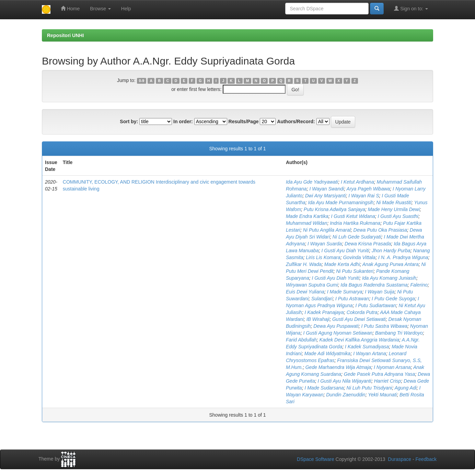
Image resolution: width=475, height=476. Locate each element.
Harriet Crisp (388, 381)
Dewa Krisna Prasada (368, 244)
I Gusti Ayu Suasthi (398, 216)
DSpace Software (316, 459)
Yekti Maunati (382, 395)
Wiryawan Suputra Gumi (312, 285)
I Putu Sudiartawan (375, 305)
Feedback (426, 459)
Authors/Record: (296, 121)
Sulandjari (322, 299)
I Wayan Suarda (325, 244)
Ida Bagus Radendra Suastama (374, 285)
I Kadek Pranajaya (324, 312)
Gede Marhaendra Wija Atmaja (338, 367)
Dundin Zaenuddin (346, 395)
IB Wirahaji (318, 319)
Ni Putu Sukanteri (355, 271)
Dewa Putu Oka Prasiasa (380, 230)
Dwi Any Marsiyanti (326, 196)
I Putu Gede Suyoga (393, 299)
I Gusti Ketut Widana (353, 216)
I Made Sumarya (345, 292)
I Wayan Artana (370, 353)
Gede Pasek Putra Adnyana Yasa (380, 374)
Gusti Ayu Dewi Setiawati (359, 319)
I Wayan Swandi (327, 189)
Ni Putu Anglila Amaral (327, 230)
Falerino (419, 285)
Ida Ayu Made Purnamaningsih (341, 202)
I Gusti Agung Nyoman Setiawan (338, 333)
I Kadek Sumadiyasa (367, 347)
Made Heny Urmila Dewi (394, 209)
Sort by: (129, 121)
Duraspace (399, 459)
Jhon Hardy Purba (391, 251)
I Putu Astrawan (352, 299)
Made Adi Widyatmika (328, 353)
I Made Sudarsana (324, 388)
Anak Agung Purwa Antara (391, 264)
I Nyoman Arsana (392, 367)
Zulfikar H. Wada (304, 264)
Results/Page (244, 121)
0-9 (142, 81)
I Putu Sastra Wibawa (385, 326)
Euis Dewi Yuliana (305, 292)
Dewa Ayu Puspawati (336, 326)
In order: (183, 121)
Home (70, 8)
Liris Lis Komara (323, 257)
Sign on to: (411, 8)
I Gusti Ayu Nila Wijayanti (345, 381)
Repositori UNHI (65, 35)
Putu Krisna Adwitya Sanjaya (334, 209)
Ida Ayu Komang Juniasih (389, 278)
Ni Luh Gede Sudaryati (357, 237)
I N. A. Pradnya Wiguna (403, 257)
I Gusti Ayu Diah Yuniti (345, 251)
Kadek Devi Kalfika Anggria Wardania (360, 340)
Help (126, 9)
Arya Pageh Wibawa (368, 189)
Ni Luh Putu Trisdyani (369, 388)
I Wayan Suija (380, 292)
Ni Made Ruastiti (394, 202)
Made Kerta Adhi (342, 264)
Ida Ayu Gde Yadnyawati (312, 182)
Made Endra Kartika (307, 216)
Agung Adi (406, 388)
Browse (100, 9)
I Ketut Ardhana (357, 182)
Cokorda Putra (362, 312)
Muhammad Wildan (306, 223)
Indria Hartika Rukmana (355, 223)
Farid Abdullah (301, 340)
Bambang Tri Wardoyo (399, 333)
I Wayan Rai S (364, 196)
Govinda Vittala (359, 257)
